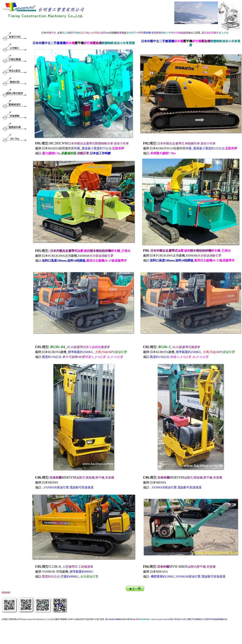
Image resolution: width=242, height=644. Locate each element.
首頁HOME (6, 592)
